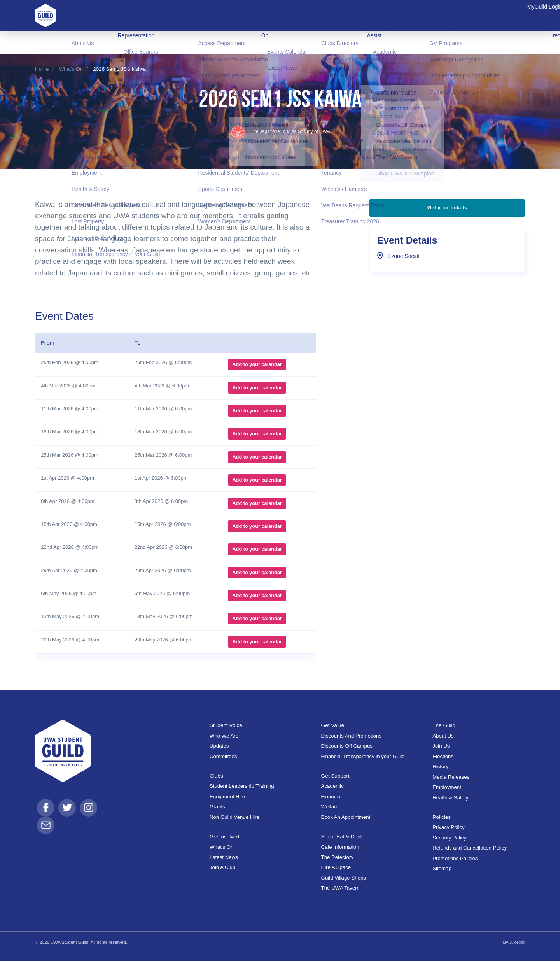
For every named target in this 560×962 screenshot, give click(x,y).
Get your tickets (447, 216)
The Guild (445, 726)
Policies (443, 818)
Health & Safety (450, 799)
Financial (332, 798)
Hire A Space (336, 869)
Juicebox (516, 943)
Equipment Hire (227, 798)
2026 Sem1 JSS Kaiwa (119, 69)
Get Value (334, 726)
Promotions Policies (455, 859)
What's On (71, 69)
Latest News (224, 858)
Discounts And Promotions (351, 737)
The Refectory (337, 858)
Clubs (217, 777)
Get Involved (226, 837)
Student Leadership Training (242, 788)
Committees (223, 758)
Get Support (337, 777)
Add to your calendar (255, 366)
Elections (443, 758)
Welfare (330, 808)
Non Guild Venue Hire (234, 818)
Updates (219, 747)
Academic (332, 788)
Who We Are (224, 737)
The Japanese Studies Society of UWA (280, 133)
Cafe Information (340, 848)
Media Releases (451, 778)
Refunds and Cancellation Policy (470, 849)
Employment (447, 788)
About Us (443, 737)
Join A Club (222, 869)
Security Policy (449, 839)
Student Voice (228, 726)
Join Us (441, 747)
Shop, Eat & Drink (345, 837)
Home (42, 69)
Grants (217, 808)
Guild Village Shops (344, 879)
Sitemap (442, 870)
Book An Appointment (346, 818)
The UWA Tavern (340, 889)
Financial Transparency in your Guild (363, 758)
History (440, 768)
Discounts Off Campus (347, 747)
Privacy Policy (448, 829)
